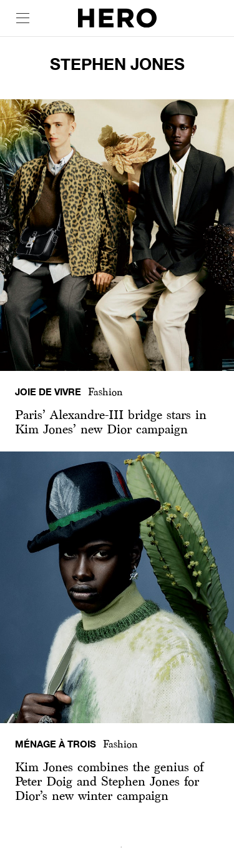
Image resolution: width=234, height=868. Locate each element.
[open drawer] (23, 18)
